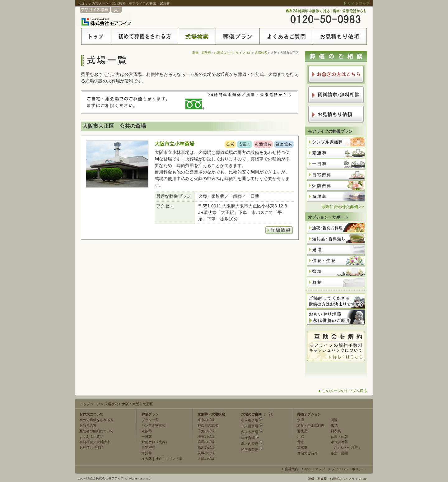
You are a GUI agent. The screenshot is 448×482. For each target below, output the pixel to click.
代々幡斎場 (250, 426)
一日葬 (147, 437)
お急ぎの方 (88, 425)
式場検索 (261, 53)
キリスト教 (174, 459)
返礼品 (302, 431)
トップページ (90, 404)
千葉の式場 (206, 431)
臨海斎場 (248, 438)
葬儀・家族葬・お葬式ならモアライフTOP (222, 53)
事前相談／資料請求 (95, 442)
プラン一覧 (150, 420)
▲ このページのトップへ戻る (342, 391)
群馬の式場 (206, 442)
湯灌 (334, 420)
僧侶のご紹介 (307, 453)
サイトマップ (359, 3)
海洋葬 (147, 453)
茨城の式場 (206, 453)
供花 (334, 425)
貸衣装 (336, 431)
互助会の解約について (96, 431)
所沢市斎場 (250, 450)
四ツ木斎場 (250, 432)
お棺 (301, 437)
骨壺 (301, 442)
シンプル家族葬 (154, 425)
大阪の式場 (206, 459)
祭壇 (301, 420)
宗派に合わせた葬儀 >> (343, 207)
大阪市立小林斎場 (175, 144)
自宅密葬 (148, 447)
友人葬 (147, 459)
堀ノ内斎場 (250, 444)
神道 (159, 459)
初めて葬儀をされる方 (96, 420)
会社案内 (292, 469)
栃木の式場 (206, 447)
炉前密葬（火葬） (155, 442)
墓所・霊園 (339, 453)
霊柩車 (302, 447)
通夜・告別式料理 (311, 425)
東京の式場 (206, 420)
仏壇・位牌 (339, 437)
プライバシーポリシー (348, 469)
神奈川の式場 (208, 425)
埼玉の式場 (206, 437)
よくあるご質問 (91, 437)
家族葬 (147, 431)
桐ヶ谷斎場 (250, 420)
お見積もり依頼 (91, 447)
